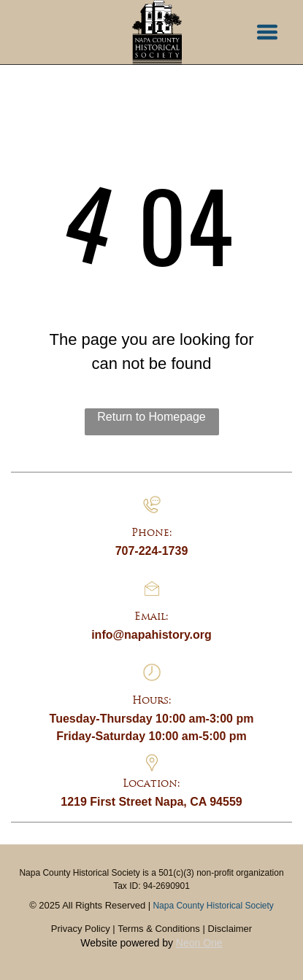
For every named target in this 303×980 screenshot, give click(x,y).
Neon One (199, 943)
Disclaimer (230, 929)
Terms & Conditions (159, 929)
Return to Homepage (151, 417)
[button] (267, 32)
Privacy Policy (81, 929)
